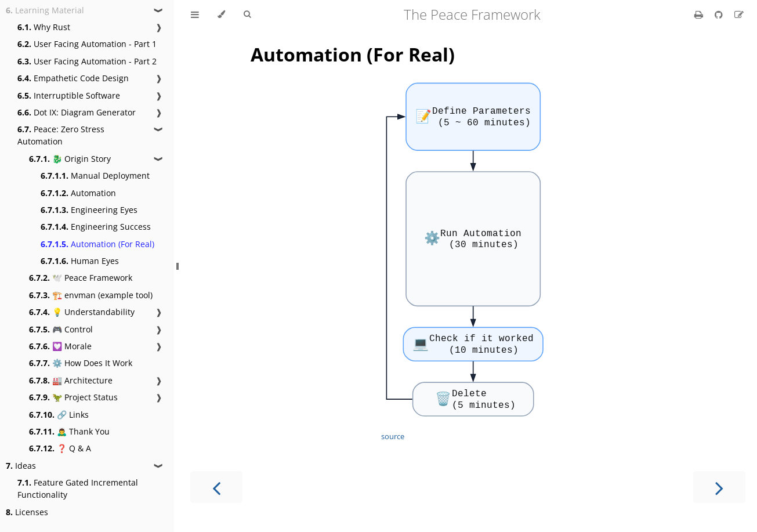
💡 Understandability (82, 312)
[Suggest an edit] (739, 15)
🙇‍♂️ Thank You (69, 431)
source (393, 436)
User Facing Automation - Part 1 (87, 44)
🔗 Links (59, 415)
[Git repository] (720, 15)
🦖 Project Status (73, 397)
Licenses (27, 512)
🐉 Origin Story (70, 159)
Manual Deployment (95, 175)
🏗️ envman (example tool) (91, 295)
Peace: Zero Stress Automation (61, 135)
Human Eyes (80, 261)
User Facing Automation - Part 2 (87, 61)
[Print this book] (700, 15)
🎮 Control (61, 329)
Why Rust (44, 27)
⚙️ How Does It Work (81, 363)
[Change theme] (221, 15)
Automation (78, 193)
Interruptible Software (69, 95)
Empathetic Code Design (73, 78)
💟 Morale (60, 346)
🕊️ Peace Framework (81, 278)
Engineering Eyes (89, 210)
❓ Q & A (60, 448)
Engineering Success (96, 227)
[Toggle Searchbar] (247, 15)
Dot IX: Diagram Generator (77, 112)
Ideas (21, 466)
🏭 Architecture (71, 380)
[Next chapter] (719, 487)
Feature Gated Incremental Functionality (78, 488)
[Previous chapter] (216, 487)
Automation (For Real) (97, 244)
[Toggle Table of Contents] (195, 15)
